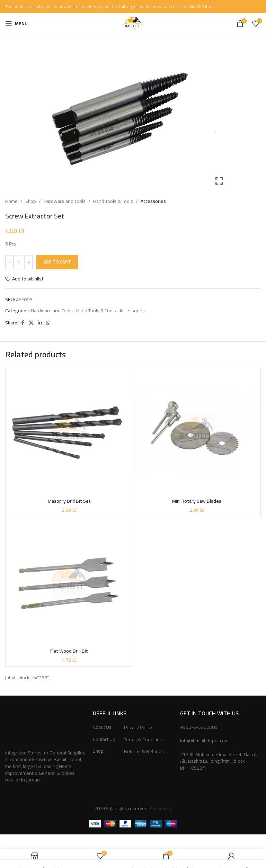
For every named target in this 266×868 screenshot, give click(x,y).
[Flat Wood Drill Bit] (69, 581)
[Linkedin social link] (40, 323)
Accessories (153, 201)
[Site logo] (133, 23)
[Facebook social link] (23, 323)
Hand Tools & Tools (113, 201)
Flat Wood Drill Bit (69, 651)
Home (11, 201)
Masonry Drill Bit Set (69, 501)
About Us (102, 727)
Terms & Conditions (144, 740)
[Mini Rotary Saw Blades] (197, 431)
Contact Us (104, 740)
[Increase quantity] (29, 262)
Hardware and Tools (65, 201)
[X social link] (31, 323)
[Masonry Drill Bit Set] (69, 431)
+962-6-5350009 (199, 727)
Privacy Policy (138, 728)
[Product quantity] (19, 262)
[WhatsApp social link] (48, 323)
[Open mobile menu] (16, 24)
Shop (31, 201)
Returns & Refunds (144, 752)
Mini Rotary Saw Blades (197, 501)
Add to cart (57, 262)
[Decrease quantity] (10, 262)
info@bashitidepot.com (204, 741)
